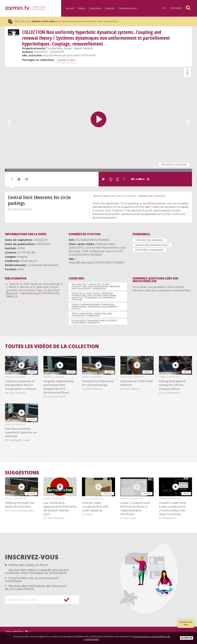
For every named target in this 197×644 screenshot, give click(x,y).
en (165, 8)
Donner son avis (186, 623)
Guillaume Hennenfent (43, 265)
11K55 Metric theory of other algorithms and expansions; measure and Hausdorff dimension (96, 286)
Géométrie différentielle (152, 245)
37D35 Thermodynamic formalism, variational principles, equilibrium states (94, 307)
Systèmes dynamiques (149, 250)
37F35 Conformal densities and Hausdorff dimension (92, 315)
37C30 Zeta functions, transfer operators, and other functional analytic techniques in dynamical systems (94, 296)
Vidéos (81, 8)
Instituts (110, 8)
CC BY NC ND (27, 253)
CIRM (22, 248)
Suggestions (22, 473)
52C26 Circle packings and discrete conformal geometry (94, 322)
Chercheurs (29, 261)
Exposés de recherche (152, 196)
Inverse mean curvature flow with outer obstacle (95, 507)
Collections (95, 8)
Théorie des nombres (149, 240)
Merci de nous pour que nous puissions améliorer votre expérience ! (63, 21)
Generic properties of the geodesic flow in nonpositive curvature (20, 385)
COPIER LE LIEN (66, 60)
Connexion (176, 8)
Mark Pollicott (22, 209)
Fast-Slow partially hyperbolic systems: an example (21, 432)
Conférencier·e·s (127, 8)
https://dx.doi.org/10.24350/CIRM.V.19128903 (97, 263)
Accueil (70, 8)
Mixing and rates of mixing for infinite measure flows (172, 385)
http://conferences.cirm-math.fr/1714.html (69, 55)
